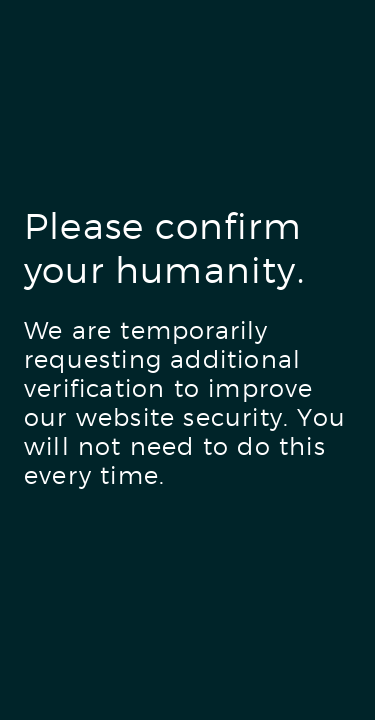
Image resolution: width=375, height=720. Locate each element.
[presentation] (176, 579)
